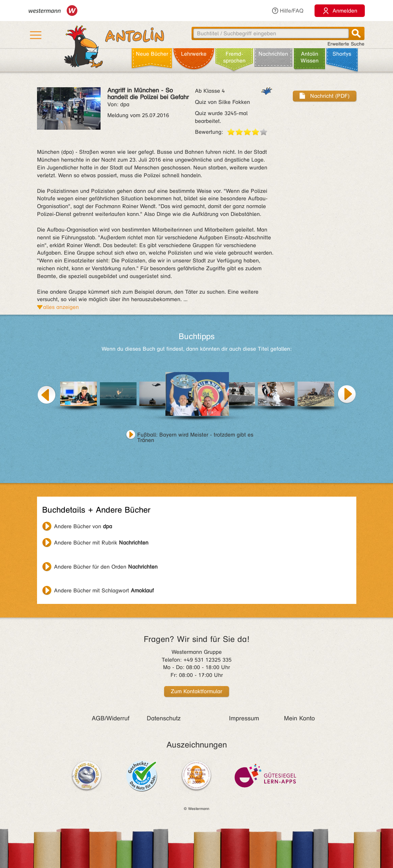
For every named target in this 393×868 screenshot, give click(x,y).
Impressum (244, 718)
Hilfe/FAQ (287, 11)
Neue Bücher (152, 54)
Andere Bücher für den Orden (106, 567)
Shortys (342, 54)
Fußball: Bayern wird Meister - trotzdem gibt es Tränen (195, 436)
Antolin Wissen (310, 57)
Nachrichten (273, 54)
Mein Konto (299, 718)
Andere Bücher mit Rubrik (101, 543)
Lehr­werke (194, 54)
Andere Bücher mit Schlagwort (104, 590)
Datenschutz (164, 718)
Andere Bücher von (83, 526)
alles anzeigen (61, 307)
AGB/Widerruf (111, 718)
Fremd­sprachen (234, 57)
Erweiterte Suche (346, 44)
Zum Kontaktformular (196, 691)
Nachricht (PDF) (325, 96)
